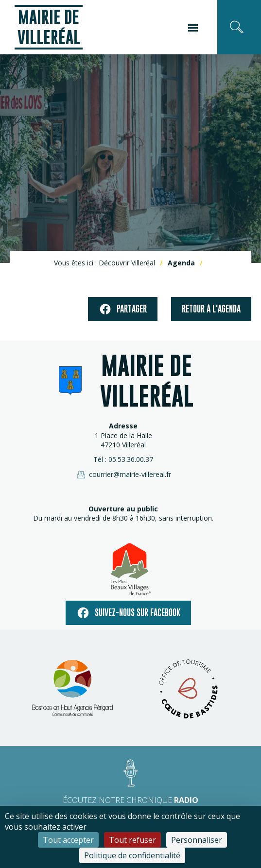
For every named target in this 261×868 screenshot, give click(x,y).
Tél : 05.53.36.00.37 (123, 459)
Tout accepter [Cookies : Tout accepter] (68, 840)
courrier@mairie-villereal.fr (123, 475)
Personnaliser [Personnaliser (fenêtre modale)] (197, 840)
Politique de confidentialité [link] (132, 855)
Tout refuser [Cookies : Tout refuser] (132, 840)
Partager (123, 309)
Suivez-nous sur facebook (128, 613)
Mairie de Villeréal (49, 27)
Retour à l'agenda (211, 309)
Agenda (181, 263)
